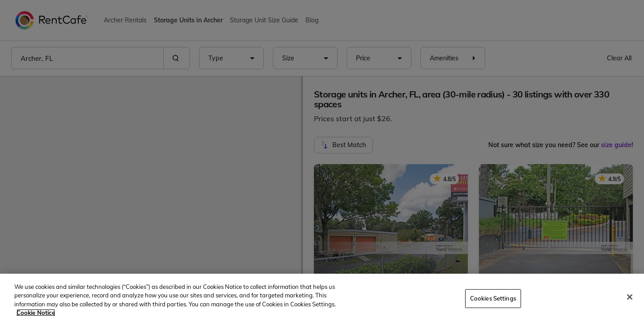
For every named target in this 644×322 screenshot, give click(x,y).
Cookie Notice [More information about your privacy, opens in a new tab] (36, 313)
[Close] (630, 297)
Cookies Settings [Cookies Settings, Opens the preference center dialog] (493, 298)
